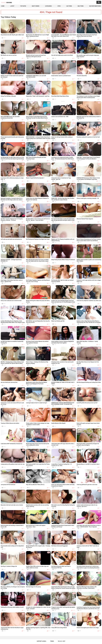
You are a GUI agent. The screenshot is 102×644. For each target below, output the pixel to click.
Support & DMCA (41, 641)
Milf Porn (81, 6)
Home (3, 6)
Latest (12, 6)
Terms (52, 641)
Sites (59, 6)
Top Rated (23, 6)
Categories (48, 6)
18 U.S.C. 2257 (62, 641)
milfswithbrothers (95, 6)
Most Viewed (36, 6)
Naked (7, 2)
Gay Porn (69, 6)
